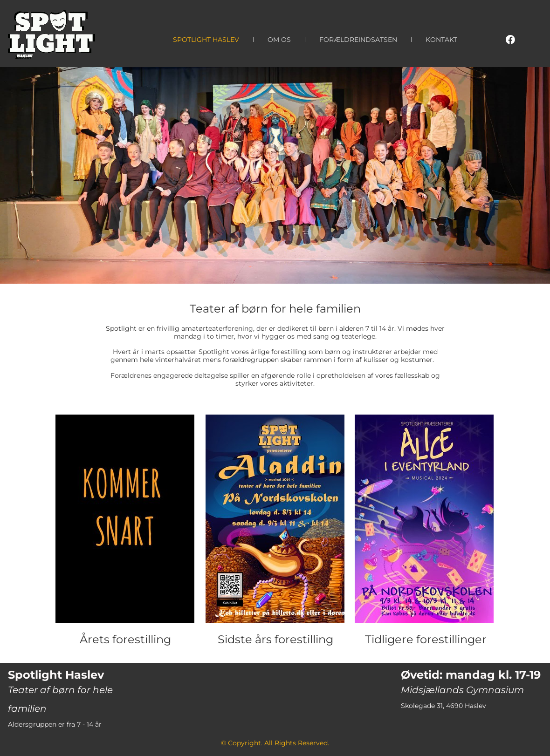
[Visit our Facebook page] (510, 40)
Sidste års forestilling (275, 639)
